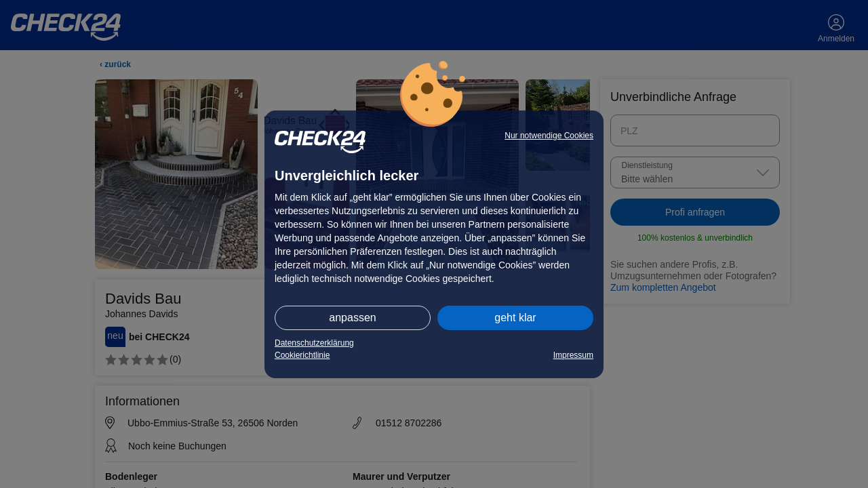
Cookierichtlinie (302, 355)
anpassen (352, 318)
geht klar (515, 318)
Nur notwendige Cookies (549, 136)
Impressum (573, 355)
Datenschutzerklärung (314, 343)
